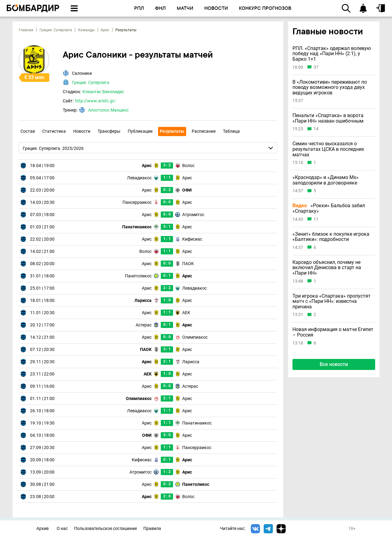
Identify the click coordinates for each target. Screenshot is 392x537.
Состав (28, 131)
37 (316, 67)
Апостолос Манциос (108, 110)
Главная (26, 30)
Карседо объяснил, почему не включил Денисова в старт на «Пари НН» (327, 268)
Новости (82, 131)
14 (316, 129)
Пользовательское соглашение (106, 529)
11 (316, 219)
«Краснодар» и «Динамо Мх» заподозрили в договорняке (326, 180)
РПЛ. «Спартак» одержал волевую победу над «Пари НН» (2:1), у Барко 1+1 (332, 54)
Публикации (140, 131)
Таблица (231, 131)
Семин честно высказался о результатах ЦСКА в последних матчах (328, 149)
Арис (105, 30)
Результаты (172, 131)
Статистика (54, 131)
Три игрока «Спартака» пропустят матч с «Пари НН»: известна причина (332, 301)
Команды (86, 30)
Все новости (334, 364)
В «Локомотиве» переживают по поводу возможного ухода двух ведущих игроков (330, 88)
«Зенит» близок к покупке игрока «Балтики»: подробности (331, 237)
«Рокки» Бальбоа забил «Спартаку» (329, 208)
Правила (152, 529)
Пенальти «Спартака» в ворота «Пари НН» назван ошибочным (328, 118)
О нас (62, 529)
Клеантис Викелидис (103, 92)
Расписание (204, 131)
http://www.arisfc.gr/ (95, 101)
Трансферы (109, 131)
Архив (43, 529)
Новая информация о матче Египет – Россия (333, 332)
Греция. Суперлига (56, 30)
